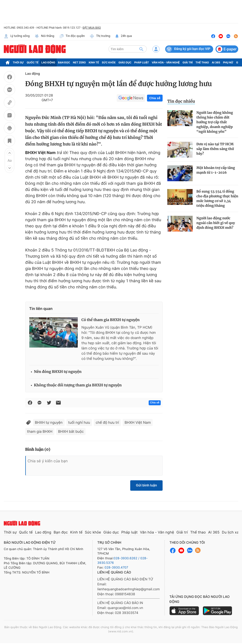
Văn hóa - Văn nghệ (166, 62)
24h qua (123, 36)
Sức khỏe (109, 62)
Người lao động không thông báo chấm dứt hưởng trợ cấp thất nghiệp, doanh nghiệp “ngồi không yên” (215, 122)
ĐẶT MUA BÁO (92, 28)
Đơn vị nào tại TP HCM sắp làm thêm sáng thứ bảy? (215, 149)
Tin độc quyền (72, 36)
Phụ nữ (228, 62)
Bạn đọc (64, 62)
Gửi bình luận (146, 485)
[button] (9, 153)
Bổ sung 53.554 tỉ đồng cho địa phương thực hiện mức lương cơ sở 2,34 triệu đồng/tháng (217, 198)
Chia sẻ (155, 98)
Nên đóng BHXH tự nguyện (58, 372)
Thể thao (202, 62)
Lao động (48, 62)
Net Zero (80, 62)
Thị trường (100, 36)
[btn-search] (141, 49)
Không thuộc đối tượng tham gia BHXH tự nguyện (78, 385)
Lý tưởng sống (17, 36)
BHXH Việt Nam (138, 422)
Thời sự (18, 62)
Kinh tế (94, 62)
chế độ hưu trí (107, 422)
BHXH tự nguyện (49, 422)
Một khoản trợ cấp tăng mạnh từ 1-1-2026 (216, 170)
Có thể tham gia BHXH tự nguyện (111, 320)
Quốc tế (33, 62)
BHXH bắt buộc (71, 431)
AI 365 (216, 62)
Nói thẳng (44, 36)
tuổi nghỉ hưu (79, 422)
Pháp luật (142, 62)
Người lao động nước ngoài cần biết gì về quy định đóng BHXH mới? (216, 223)
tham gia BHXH (40, 431)
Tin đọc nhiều (181, 101)
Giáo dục (125, 62)
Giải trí (188, 62)
